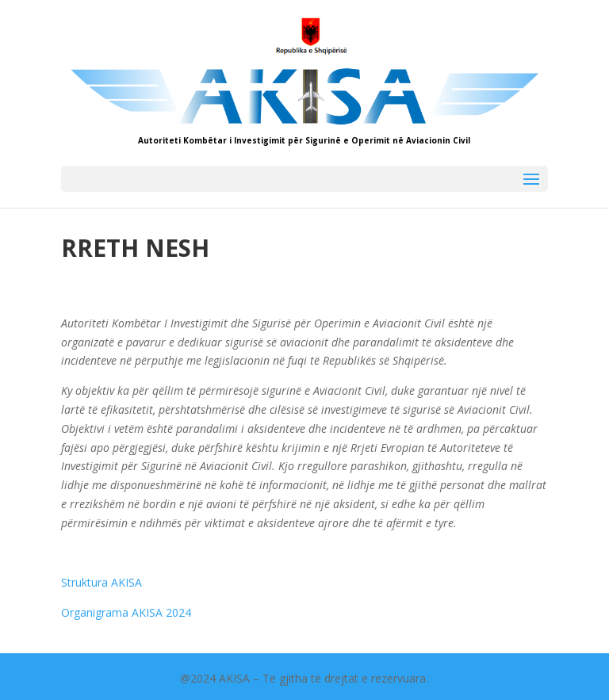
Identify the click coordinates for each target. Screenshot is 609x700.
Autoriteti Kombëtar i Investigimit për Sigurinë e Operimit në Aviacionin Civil (304, 140)
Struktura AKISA (101, 582)
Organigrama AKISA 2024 (126, 612)
